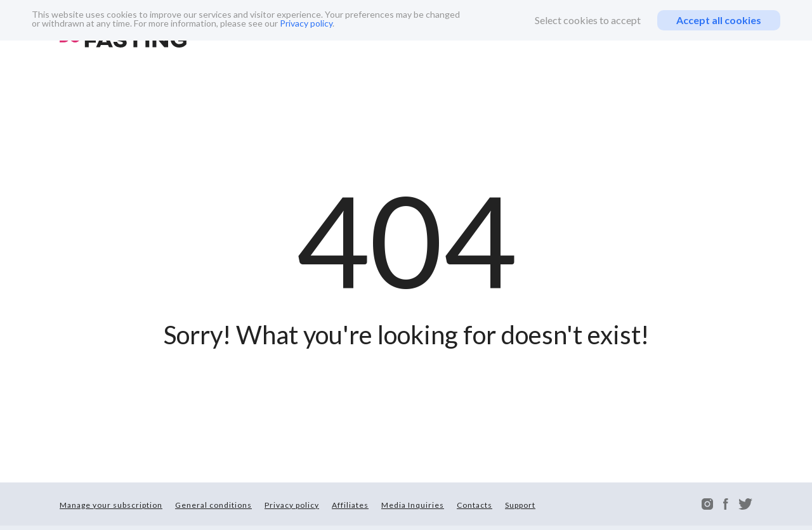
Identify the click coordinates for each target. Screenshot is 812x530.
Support (520, 505)
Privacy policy (306, 23)
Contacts (475, 505)
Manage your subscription (111, 505)
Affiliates (350, 505)
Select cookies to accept (588, 20)
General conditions (213, 505)
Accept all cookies (719, 20)
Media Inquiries (413, 505)
